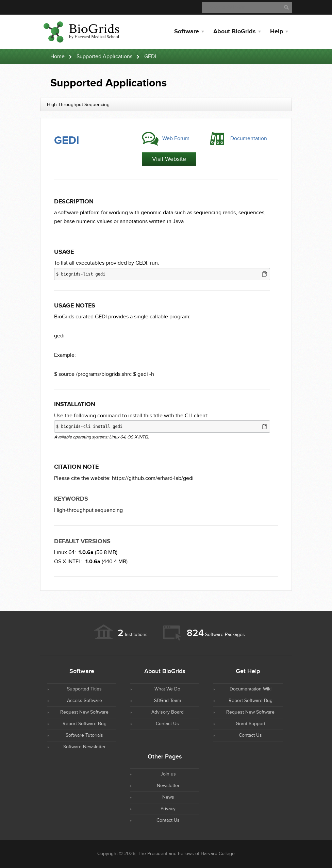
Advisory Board (168, 712)
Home (57, 57)
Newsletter (168, 786)
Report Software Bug (85, 724)
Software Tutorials (84, 735)
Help (277, 32)
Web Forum (176, 139)
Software (187, 32)
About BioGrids (235, 32)
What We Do (167, 689)
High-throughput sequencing (88, 510)
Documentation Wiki (251, 689)
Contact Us (167, 724)
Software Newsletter (85, 747)
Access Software (85, 701)
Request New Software (84, 712)
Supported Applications (104, 57)
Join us (168, 774)
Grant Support (251, 724)
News (168, 797)
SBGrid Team (168, 701)
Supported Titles (84, 689)
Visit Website (169, 159)
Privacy (168, 809)
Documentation (249, 139)
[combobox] (166, 104)
